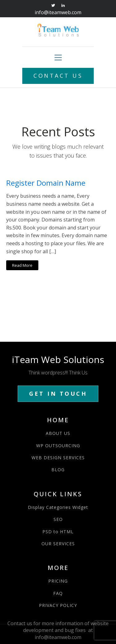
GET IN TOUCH (58, 394)
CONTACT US (58, 76)
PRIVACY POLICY (58, 605)
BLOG (58, 470)
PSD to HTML (58, 532)
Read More (22, 265)
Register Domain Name (46, 183)
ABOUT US (58, 433)
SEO (58, 519)
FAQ (58, 593)
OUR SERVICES (58, 544)
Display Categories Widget (58, 507)
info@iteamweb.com (58, 12)
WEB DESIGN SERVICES (58, 458)
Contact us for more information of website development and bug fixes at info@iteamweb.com (58, 630)
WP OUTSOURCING (58, 446)
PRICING (58, 581)
